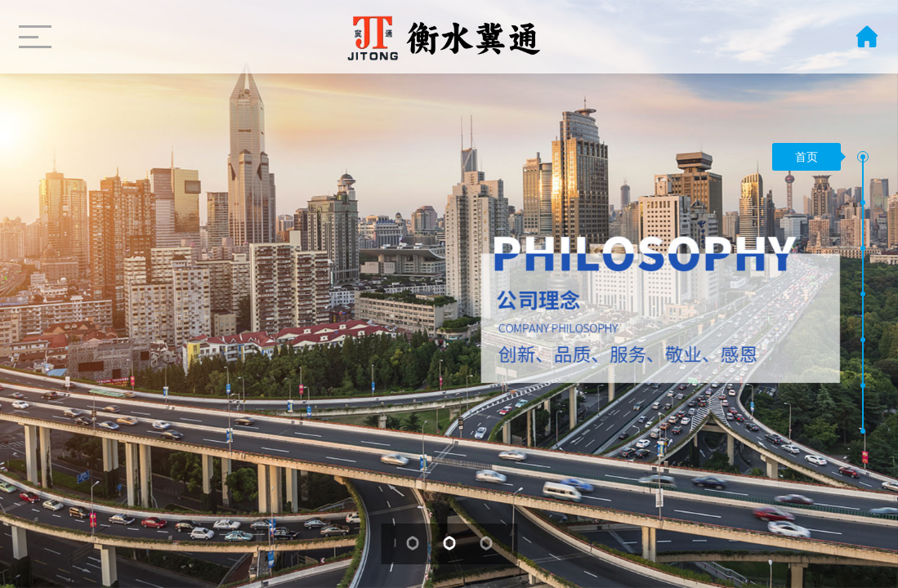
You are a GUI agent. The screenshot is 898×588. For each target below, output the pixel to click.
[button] (863, 157)
